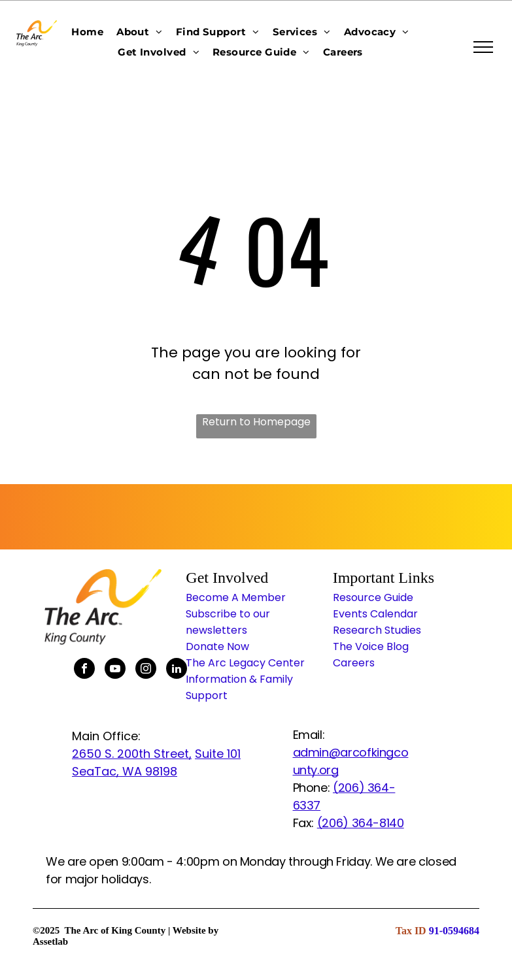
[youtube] (115, 670)
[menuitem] (87, 32)
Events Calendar (375, 614)
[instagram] (146, 670)
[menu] (483, 47)
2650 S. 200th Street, (132, 754)
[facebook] (84, 670)
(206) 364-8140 (361, 823)
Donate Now (217, 646)
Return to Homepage (256, 422)
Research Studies (377, 630)
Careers (354, 663)
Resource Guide (373, 597)
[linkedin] (177, 670)
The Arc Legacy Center (245, 663)
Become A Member (236, 597)
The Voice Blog (371, 646)
